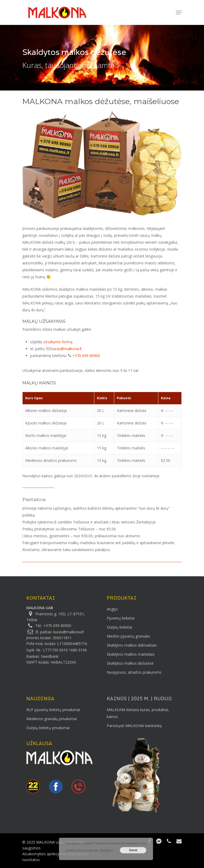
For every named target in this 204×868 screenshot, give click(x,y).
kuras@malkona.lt (67, 349)
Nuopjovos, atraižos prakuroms (134, 672)
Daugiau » (107, 850)
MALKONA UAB (40, 608)
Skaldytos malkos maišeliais (131, 654)
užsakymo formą (58, 342)
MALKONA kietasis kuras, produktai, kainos (138, 713)
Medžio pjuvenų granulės (128, 636)
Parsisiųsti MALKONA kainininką (134, 726)
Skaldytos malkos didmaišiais (132, 645)
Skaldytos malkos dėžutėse (130, 663)
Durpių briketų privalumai (48, 728)
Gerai (133, 850)
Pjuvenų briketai (121, 618)
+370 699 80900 (86, 356)
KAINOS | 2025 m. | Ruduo (139, 698)
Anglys (112, 609)
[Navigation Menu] (179, 12)
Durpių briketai (119, 627)
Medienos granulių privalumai (52, 719)
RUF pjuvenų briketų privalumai (53, 710)
